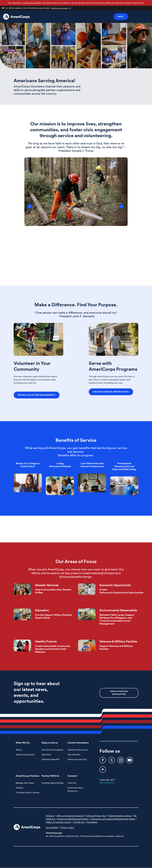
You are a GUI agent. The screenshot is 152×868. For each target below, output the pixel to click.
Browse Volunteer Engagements (37, 395)
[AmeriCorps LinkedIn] (103, 771)
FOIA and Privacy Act (96, 816)
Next (125, 209)
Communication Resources (75, 789)
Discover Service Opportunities (111, 392)
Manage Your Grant (25, 783)
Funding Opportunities (53, 783)
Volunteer (46, 754)
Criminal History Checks (27, 792)
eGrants (20, 788)
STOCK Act (79, 822)
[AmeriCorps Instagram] (121, 761)
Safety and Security (77, 759)
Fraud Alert (92, 822)
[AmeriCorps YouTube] (130, 761)
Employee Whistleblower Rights (73, 819)
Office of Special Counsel (58, 822)
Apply (121, 17)
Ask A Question (107, 783)
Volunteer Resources (78, 750)
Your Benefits (74, 754)
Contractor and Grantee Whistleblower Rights (113, 819)
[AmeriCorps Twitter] (112, 761)
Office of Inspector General (70, 816)
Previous (27, 209)
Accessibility (52, 827)
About (19, 750)
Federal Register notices (120, 816)
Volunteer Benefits (51, 759)
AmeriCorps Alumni (25, 754)
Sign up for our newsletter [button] (119, 693)
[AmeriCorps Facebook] (103, 761)
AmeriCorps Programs (52, 750)
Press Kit (72, 783)
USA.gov (50, 816)
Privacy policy (67, 827)
